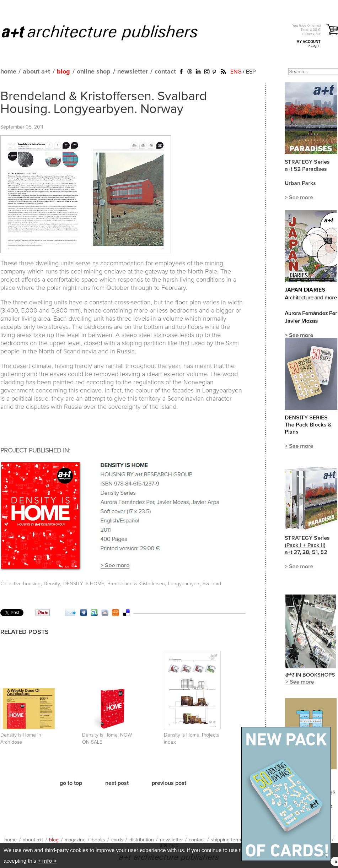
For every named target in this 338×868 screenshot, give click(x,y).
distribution (142, 840)
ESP (251, 72)
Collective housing (20, 584)
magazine (75, 840)
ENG (236, 72)
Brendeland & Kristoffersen (136, 584)
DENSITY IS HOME (84, 584)
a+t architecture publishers (109, 32)
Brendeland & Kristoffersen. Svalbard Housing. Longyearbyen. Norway (104, 103)
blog (63, 72)
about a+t (36, 72)
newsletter (133, 72)
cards (117, 840)
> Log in (314, 46)
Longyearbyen (184, 584)
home (8, 72)
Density (52, 584)
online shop (94, 72)
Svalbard (212, 584)
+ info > (47, 861)
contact (165, 72)
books (98, 840)
